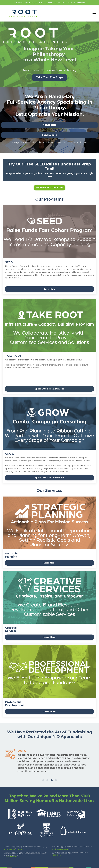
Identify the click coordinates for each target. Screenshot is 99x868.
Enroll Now (50, 289)
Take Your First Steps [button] (49, 77)
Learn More (50, 563)
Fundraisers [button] (50, 135)
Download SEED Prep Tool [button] (50, 188)
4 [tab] (56, 777)
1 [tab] (43, 777)
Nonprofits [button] (50, 125)
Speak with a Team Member (50, 389)
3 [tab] (52, 777)
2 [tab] (47, 777)
